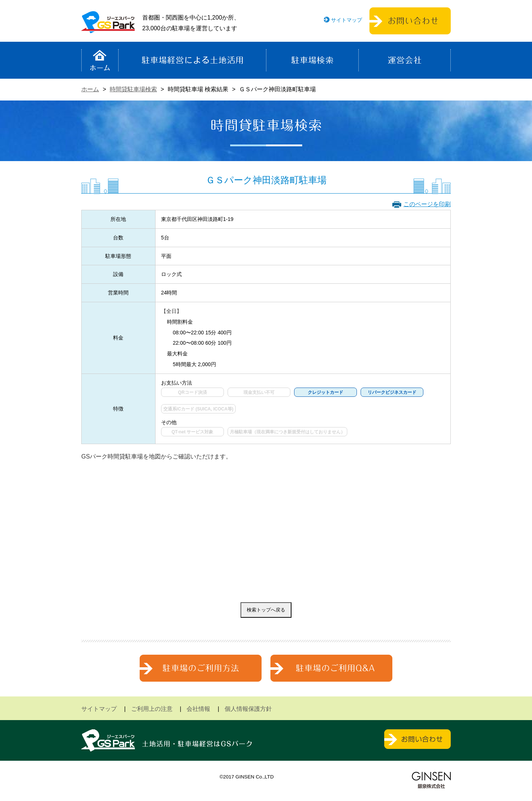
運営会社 (405, 60)
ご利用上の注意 (152, 709)
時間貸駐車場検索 (133, 89)
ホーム (100, 60)
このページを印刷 (427, 204)
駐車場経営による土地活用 (192, 60)
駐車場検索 (312, 60)
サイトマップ (347, 20)
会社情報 (198, 709)
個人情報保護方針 (248, 709)
